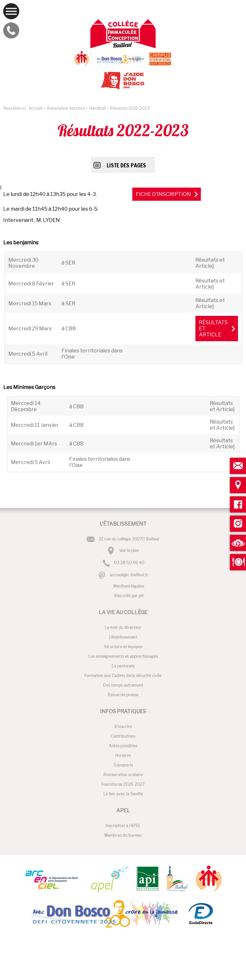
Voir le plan (129, 550)
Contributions (123, 736)
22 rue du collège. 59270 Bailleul (129, 539)
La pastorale (123, 666)
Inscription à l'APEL (123, 826)
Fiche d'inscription (163, 194)
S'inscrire (123, 727)
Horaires (123, 755)
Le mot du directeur (123, 627)
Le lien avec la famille (123, 794)
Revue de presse (123, 695)
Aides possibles (123, 746)
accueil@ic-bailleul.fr (129, 575)
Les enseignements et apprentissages (123, 656)
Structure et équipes (123, 647)
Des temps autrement (123, 685)
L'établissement (123, 637)
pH (141, 596)
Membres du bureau (123, 835)
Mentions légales (129, 586)
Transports (123, 765)
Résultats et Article (213, 329)
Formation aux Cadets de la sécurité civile (123, 676)
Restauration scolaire (123, 775)
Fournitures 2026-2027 (123, 784)
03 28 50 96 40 (129, 563)
